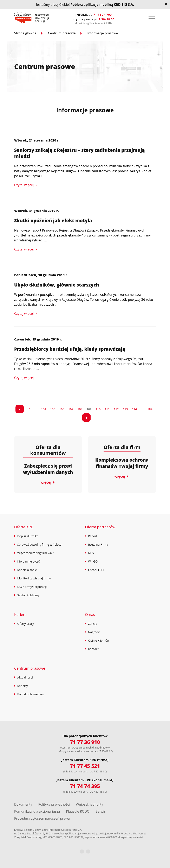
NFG (91, 553)
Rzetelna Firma (98, 545)
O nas (90, 614)
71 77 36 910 (85, 742)
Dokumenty (23, 804)
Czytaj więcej (24, 185)
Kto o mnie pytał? (29, 561)
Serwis (101, 811)
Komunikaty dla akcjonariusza (37, 811)
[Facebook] (82, 852)
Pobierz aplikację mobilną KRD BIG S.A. (102, 5)
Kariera (20, 614)
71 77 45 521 (85, 766)
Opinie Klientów (99, 640)
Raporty (23, 686)
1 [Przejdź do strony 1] (30, 409)
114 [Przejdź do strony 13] (135, 409)
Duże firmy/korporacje (32, 587)
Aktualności (25, 677)
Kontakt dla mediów (31, 694)
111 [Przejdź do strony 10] (107, 409)
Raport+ (93, 536)
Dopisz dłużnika (28, 536)
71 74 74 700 (102, 14)
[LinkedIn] (88, 852)
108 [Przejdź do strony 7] (80, 409)
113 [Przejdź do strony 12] (125, 409)
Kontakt (93, 649)
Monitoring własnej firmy (34, 578)
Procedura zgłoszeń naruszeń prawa (42, 818)
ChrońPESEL (96, 570)
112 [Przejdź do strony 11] (116, 409)
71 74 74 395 (85, 786)
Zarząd (93, 624)
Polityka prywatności (54, 804)
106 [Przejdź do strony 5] (62, 409)
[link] (20, 409)
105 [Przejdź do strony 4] (53, 409)
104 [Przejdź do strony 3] (44, 409)
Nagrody (94, 632)
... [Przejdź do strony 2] (36, 409)
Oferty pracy (26, 624)
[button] (152, 17)
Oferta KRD (24, 527)
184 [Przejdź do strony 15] (150, 409)
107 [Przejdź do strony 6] (71, 409)
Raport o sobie (27, 570)
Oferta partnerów (100, 527)
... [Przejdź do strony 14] (142, 409)
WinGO (93, 561)
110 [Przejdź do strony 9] (98, 409)
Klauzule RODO (78, 811)
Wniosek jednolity (89, 804)
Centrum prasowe (62, 33)
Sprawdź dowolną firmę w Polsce (39, 545)
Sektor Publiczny (28, 595)
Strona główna (25, 33)
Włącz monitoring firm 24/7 (36, 553)
